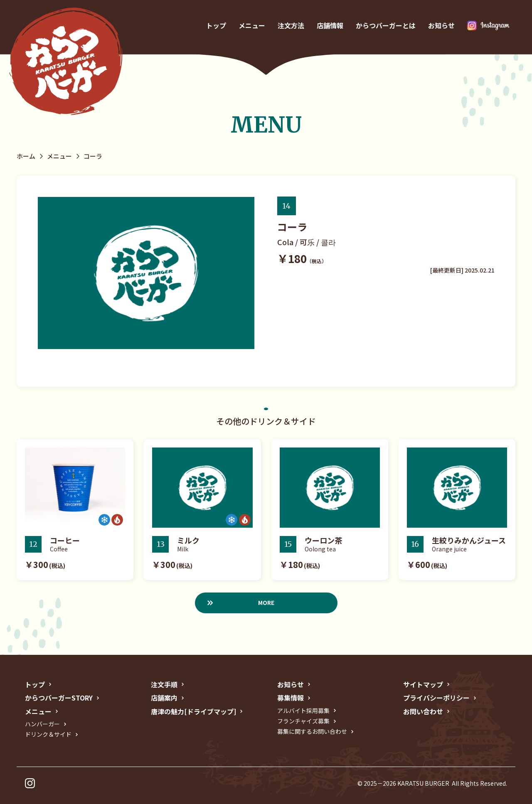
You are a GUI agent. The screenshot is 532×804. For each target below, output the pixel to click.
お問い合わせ (423, 711)
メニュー (252, 26)
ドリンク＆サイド (48, 734)
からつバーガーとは (386, 26)
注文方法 (291, 26)
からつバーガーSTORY (59, 698)
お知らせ (441, 26)
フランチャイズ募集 (303, 721)
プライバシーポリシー (436, 698)
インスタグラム (489, 26)
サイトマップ (423, 684)
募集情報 (291, 698)
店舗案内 (164, 698)
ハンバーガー (42, 724)
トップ (216, 26)
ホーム (26, 156)
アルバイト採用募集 (303, 711)
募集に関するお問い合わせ (312, 731)
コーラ (93, 156)
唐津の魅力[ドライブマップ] (193, 711)
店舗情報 (330, 26)
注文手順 (164, 684)
